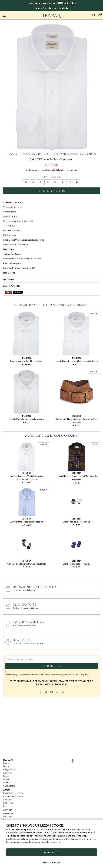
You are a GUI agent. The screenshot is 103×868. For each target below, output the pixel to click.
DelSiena (54, 159)
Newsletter (8, 814)
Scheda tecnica (13, 202)
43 (62, 182)
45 (77, 182)
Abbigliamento (10, 770)
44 (70, 182)
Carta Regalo (9, 786)
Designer (9, 279)
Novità (6, 779)
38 (26, 182)
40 (40, 182)
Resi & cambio (12, 286)
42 (55, 182)
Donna (6, 766)
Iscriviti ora (51, 666)
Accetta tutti (52, 852)
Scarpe (6, 776)
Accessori (8, 773)
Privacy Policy (17, 675)
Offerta (7, 782)
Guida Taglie (57, 177)
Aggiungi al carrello (52, 191)
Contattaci (8, 800)
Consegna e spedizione (13, 793)
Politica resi (8, 803)
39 (33, 182)
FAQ (5, 806)
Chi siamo (8, 817)
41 (48, 182)
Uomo (6, 763)
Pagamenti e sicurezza (13, 796)
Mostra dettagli (52, 862)
